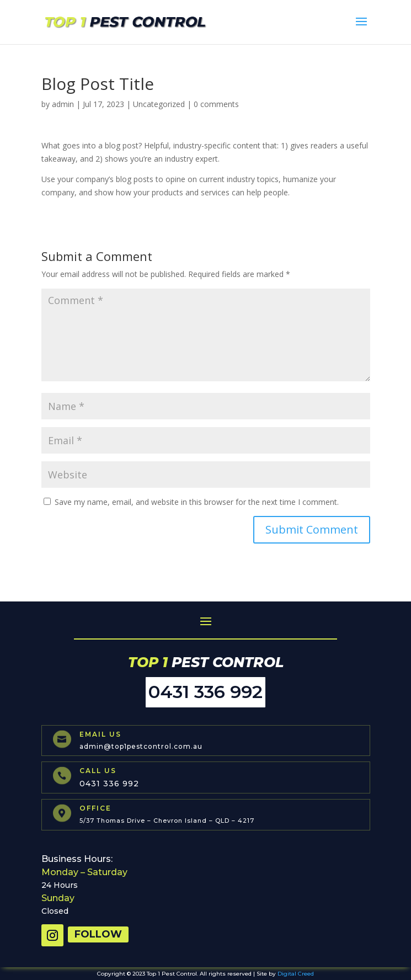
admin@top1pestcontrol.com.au (141, 746)
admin (63, 104)
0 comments (216, 104)
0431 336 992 (205, 692)
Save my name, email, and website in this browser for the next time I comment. (197, 502)
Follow (98, 934)
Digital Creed (296, 974)
